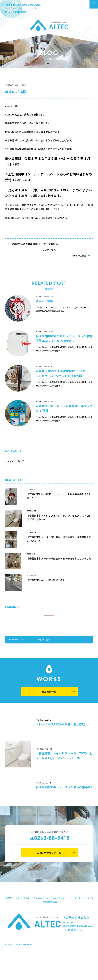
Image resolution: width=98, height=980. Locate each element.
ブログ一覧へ (49, 250)
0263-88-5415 (49, 838)
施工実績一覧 (49, 691)
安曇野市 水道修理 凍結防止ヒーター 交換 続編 (35, 244)
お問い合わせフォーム (49, 853)
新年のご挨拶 (80, 256)
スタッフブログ (15, 461)
